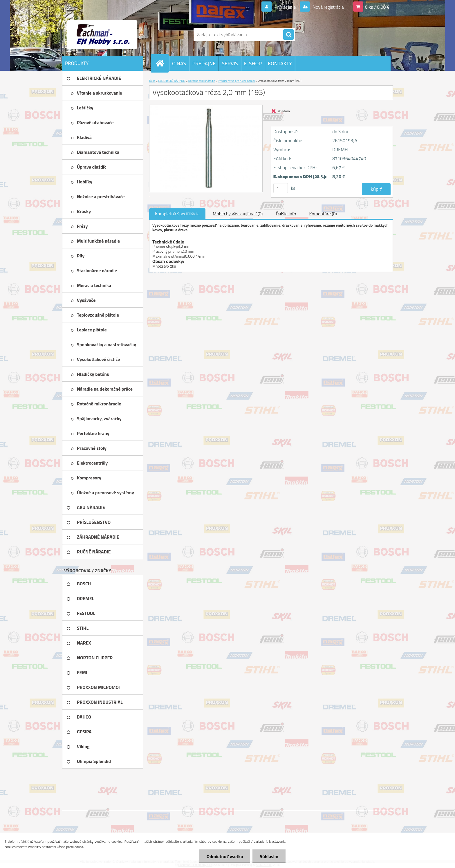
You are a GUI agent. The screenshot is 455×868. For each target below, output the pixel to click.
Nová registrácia (328, 7)
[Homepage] (162, 63)
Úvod (152, 81)
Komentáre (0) (323, 214)
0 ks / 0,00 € (377, 7)
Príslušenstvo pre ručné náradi (236, 81)
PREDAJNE (204, 63)
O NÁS (179, 63)
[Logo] (102, 35)
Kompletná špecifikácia (177, 214)
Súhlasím (269, 856)
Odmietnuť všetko (225, 856)
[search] (288, 35)
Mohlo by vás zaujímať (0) (238, 214)
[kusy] (281, 188)
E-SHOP (253, 63)
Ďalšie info (286, 214)
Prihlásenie (285, 7)
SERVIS (230, 63)
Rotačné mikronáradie (202, 81)
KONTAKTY (280, 63)
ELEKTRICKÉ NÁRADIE (172, 81)
